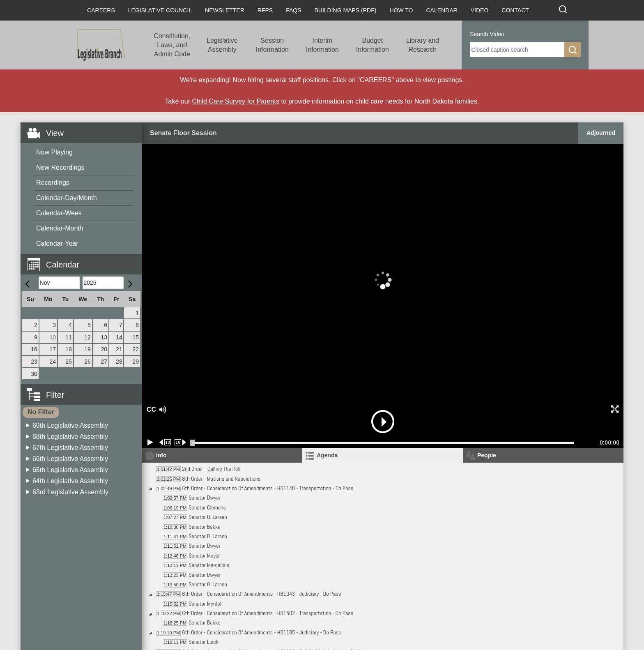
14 (119, 337)
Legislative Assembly (222, 45)
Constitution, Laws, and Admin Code (172, 45)
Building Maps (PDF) (346, 10)
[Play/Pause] (150, 442)
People (487, 455)
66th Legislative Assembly (70, 459)
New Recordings (60, 167)
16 (34, 349)
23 (34, 362)
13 (104, 337)
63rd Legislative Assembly (70, 492)
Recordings (53, 183)
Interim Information (322, 45)
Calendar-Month (60, 228)
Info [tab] (161, 455)
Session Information (272, 45)
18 (69, 349)
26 (87, 362)
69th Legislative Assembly (70, 425)
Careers (101, 10)
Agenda (327, 455)
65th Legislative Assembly (70, 470)
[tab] (383, 455)
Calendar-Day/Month (67, 198)
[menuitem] (84, 153)
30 (34, 374)
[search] (517, 50)
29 (136, 362)
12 (87, 337)
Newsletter (225, 10)
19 (87, 349)
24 (53, 362)
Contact (515, 10)
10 (53, 337)
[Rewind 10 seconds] (165, 442)
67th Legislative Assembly (70, 448)
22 (136, 349)
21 (119, 349)
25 (69, 362)
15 (136, 337)
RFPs (265, 10)
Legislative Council (160, 10)
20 (104, 349)
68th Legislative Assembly (70, 437)
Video (480, 10)
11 (69, 337)
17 (53, 349)
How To (401, 10)
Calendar (442, 10)
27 (104, 362)
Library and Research (423, 45)
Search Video (487, 34)
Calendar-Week (59, 213)
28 (119, 362)
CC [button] (150, 409)
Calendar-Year (57, 243)
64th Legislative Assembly (70, 481)
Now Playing (54, 152)
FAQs (293, 10)
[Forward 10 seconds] (181, 442)
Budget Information (373, 45)
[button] (84, 260)
